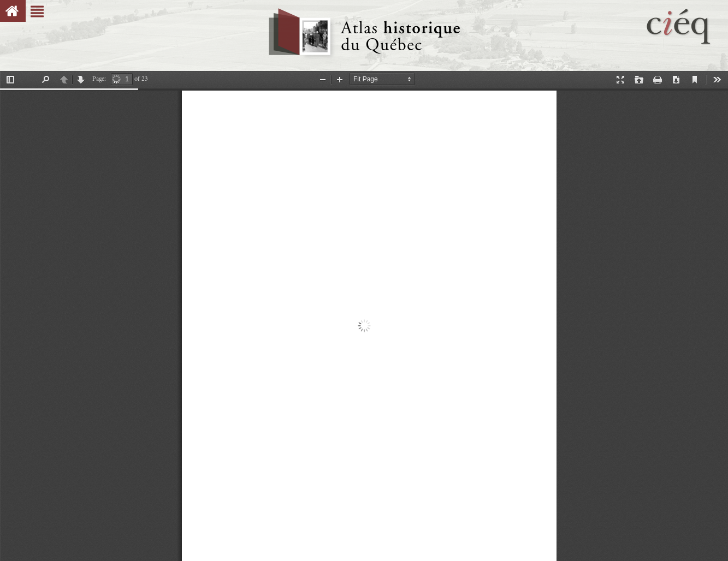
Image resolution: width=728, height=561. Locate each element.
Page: (99, 79)
